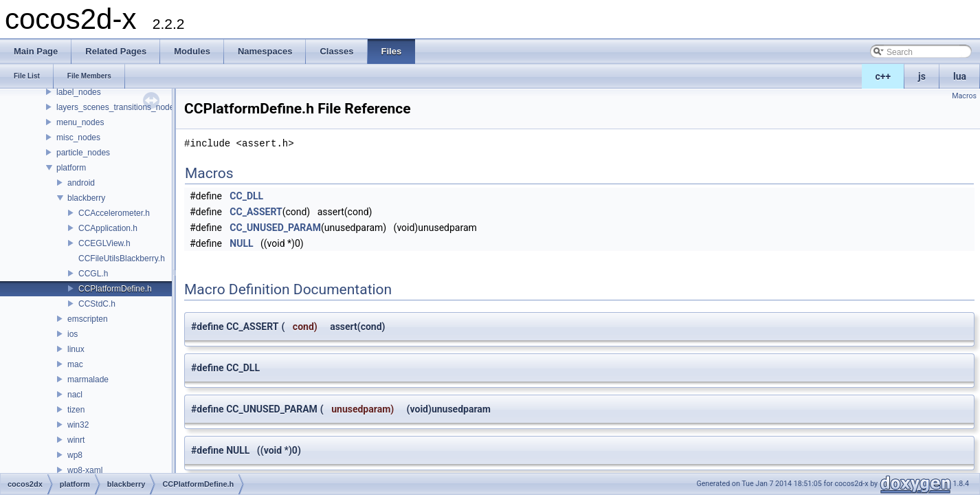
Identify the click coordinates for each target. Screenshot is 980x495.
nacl (75, 395)
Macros (964, 96)
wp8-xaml (85, 470)
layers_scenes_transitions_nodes (117, 107)
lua (960, 76)
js (922, 76)
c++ (883, 76)
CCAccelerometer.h (114, 213)
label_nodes (79, 92)
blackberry (86, 198)
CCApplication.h (108, 228)
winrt (76, 440)
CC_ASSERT (256, 212)
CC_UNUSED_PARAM (275, 228)
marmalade (88, 379)
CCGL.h (93, 274)
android (81, 183)
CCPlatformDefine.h (115, 289)
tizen (76, 410)
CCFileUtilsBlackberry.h (122, 258)
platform (71, 168)
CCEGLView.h (104, 243)
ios (73, 334)
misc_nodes (78, 137)
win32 (78, 425)
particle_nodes (83, 153)
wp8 (75, 455)
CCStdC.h (97, 304)
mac (75, 364)
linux (76, 349)
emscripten (88, 319)
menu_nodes (80, 122)
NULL (241, 243)
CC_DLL (246, 196)
